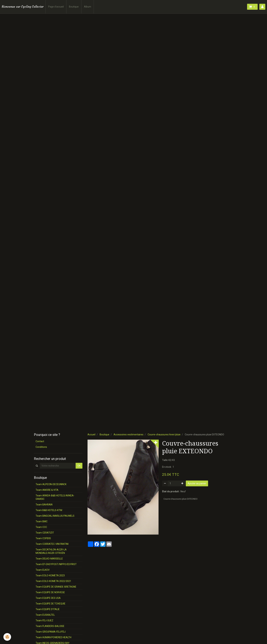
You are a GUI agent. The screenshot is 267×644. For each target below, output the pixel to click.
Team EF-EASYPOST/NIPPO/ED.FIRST (56, 564)
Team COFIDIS (43, 538)
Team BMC (42, 521)
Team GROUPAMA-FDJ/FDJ (51, 632)
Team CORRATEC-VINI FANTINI (52, 544)
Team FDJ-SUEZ (44, 620)
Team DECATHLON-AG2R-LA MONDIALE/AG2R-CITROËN (51, 551)
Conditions (41, 447)
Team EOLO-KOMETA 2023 (50, 575)
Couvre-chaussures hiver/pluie (164, 435)
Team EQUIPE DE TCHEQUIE (50, 604)
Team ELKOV (43, 570)
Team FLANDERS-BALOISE (50, 626)
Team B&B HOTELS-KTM (49, 510)
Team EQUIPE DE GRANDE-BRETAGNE (56, 587)
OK (79, 466)
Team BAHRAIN (44, 505)
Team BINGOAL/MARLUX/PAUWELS (55, 516)
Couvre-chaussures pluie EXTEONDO (180, 499)
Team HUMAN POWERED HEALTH (53, 637)
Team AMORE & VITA (47, 490)
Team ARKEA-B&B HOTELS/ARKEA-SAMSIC (55, 497)
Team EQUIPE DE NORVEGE (50, 592)
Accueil (91, 435)
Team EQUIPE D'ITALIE (48, 609)
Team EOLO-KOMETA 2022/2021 (53, 581)
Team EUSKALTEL (45, 615)
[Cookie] (7, 637)
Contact (40, 441)
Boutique (74, 7)
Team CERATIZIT (45, 533)
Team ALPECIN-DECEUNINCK (51, 484)
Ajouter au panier (197, 483)
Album (88, 7)
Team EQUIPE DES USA (48, 598)
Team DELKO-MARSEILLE (49, 559)
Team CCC (41, 527)
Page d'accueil (56, 7)
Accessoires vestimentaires (128, 435)
